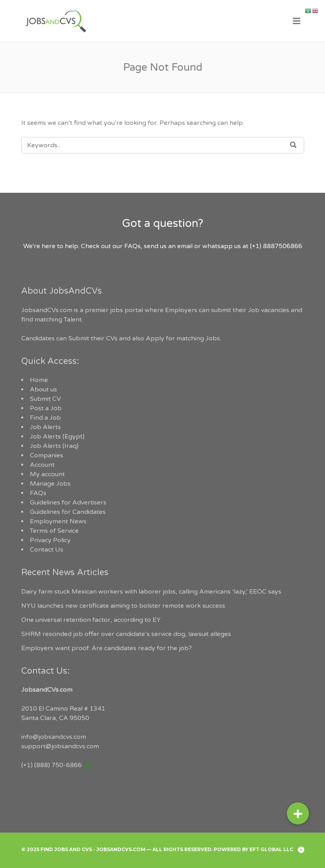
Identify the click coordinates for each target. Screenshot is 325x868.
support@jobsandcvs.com (60, 746)
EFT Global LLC (271, 849)
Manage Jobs (50, 484)
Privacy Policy (50, 540)
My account (47, 474)
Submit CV (45, 399)
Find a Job (45, 418)
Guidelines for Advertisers (68, 503)
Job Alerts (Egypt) (57, 437)
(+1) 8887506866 (276, 246)
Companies (47, 455)
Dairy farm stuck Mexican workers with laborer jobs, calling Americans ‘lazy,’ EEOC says (151, 592)
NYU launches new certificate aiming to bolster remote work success (123, 606)
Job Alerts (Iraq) (54, 446)
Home (39, 380)
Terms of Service (54, 531)
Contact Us (47, 550)
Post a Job (46, 408)
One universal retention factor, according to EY (91, 620)
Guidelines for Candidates (68, 512)
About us (43, 389)
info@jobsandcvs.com (54, 737)
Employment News (58, 521)
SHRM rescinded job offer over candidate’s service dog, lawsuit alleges (126, 634)
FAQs (38, 493)
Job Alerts (45, 427)
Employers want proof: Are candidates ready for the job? (106, 648)
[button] (298, 813)
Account (42, 465)
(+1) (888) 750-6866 (51, 765)
